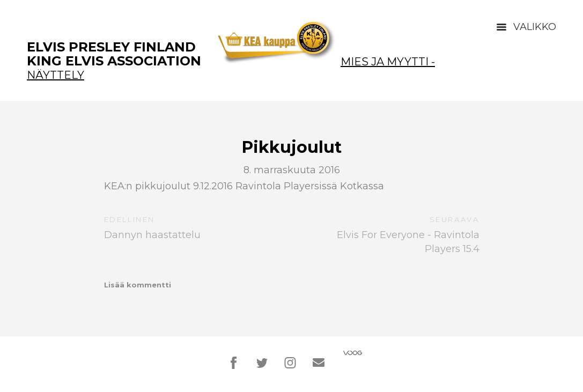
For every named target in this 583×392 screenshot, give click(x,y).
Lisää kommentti (138, 285)
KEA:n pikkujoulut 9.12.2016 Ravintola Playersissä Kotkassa (244, 186)
